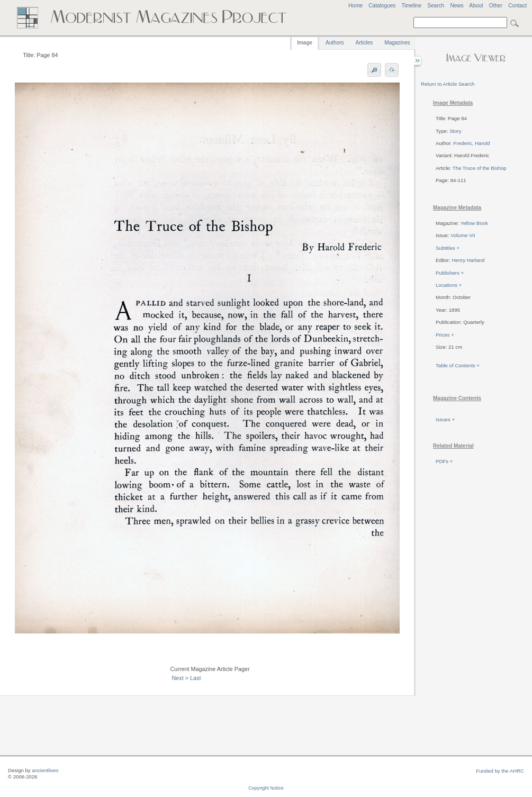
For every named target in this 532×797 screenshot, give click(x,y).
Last (195, 678)
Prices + (445, 335)
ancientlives (45, 770)
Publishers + (450, 273)
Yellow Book (474, 223)
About (476, 6)
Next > (180, 678)
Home (355, 6)
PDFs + (444, 461)
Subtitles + (448, 248)
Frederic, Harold (472, 143)
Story (455, 131)
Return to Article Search (448, 84)
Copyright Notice (266, 788)
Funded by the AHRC (500, 771)
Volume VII (463, 235)
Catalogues (382, 6)
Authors (335, 43)
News (457, 6)
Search (436, 6)
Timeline (411, 6)
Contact (517, 6)
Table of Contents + (458, 365)
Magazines (397, 43)
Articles (364, 43)
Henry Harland (468, 260)
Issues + (445, 419)
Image (305, 43)
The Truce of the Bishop (480, 168)
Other (496, 6)
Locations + (449, 285)
